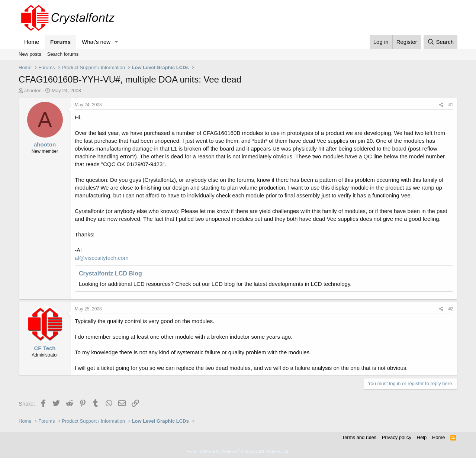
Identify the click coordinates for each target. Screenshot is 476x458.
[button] (116, 42)
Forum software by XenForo (238, 451)
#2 (451, 309)
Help (422, 437)
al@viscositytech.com (102, 258)
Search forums (63, 54)
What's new (96, 42)
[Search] (440, 42)
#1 (451, 105)
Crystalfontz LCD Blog (110, 273)
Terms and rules (359, 437)
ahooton (33, 91)
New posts (30, 54)
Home (32, 42)
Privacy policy (397, 437)
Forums (60, 42)
